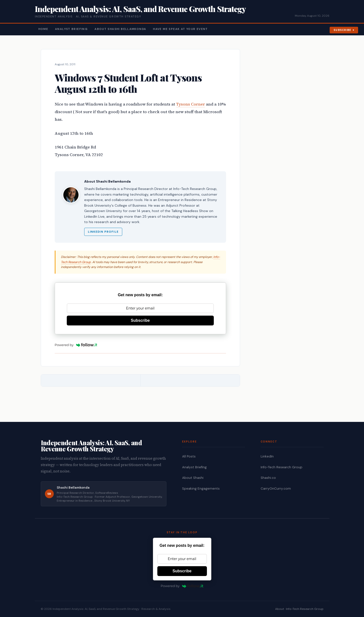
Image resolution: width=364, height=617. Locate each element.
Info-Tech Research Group (282, 467)
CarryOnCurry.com (276, 489)
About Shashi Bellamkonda (120, 29)
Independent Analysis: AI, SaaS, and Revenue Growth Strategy (140, 9)
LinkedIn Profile (103, 232)
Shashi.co (268, 478)
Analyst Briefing (71, 29)
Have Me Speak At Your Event (180, 29)
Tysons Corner (190, 104)
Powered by (76, 345)
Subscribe (343, 30)
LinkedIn (267, 456)
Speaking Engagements (201, 489)
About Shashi (193, 478)
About (280, 609)
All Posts (189, 456)
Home (43, 29)
